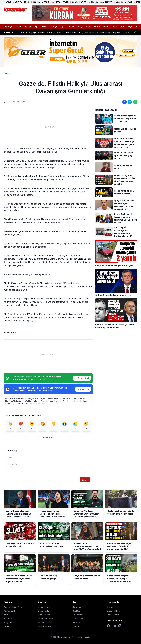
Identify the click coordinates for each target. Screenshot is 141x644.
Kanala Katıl (82, 378)
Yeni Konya (9, 620)
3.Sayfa (55, 27)
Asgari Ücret (44, 608)
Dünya (80, 27)
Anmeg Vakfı (10, 612)
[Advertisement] (48, 127)
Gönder (85, 481)
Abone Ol (83, 389)
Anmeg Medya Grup (13, 608)
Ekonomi (29, 27)
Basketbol (77, 623)
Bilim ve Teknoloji (102, 27)
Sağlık (88, 27)
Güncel (19, 27)
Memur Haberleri (46, 620)
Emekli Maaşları (45, 623)
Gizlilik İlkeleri (113, 616)
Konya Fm (8, 623)
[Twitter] (115, 627)
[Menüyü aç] (136, 27)
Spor (37, 27)
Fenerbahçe (78, 620)
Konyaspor (77, 608)
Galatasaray (78, 616)
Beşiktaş (76, 612)
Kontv (6, 616)
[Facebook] (108, 627)
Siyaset (45, 27)
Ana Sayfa (8, 27)
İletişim (130, 27)
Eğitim (63, 27)
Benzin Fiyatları (45, 627)
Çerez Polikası (113, 612)
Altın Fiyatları (44, 616)
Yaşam (72, 27)
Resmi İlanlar (118, 27)
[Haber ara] (135, 32)
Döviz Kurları (44, 612)
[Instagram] (120, 627)
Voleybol (76, 627)
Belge (6, 627)
